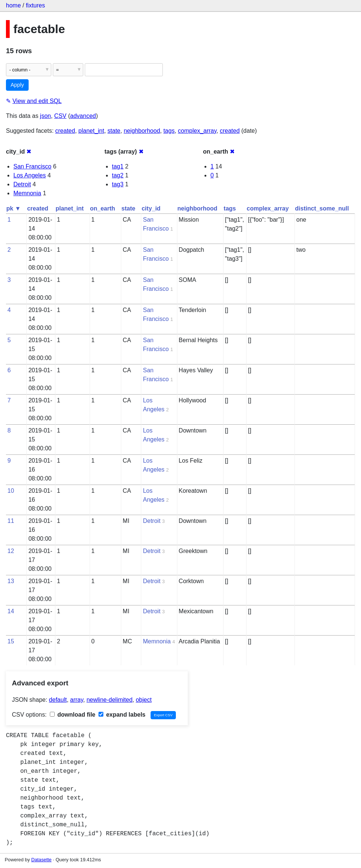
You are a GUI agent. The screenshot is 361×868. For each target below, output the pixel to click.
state (114, 131)
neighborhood (142, 131)
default (58, 700)
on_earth (103, 208)
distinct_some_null (322, 208)
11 (11, 521)
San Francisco (32, 166)
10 (11, 491)
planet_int (91, 131)
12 (11, 551)
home (13, 5)
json (46, 116)
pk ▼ (14, 208)
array (77, 700)
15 (11, 641)
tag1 (118, 166)
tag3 (118, 184)
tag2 (118, 175)
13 (11, 581)
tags (169, 131)
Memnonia (27, 193)
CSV (60, 116)
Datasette (41, 860)
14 (11, 611)
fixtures (35, 5)
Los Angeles (30, 175)
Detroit (22, 184)
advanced (83, 116)
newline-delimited (110, 700)
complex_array (197, 131)
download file (73, 715)
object (144, 700)
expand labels (122, 715)
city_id (151, 208)
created (65, 131)
